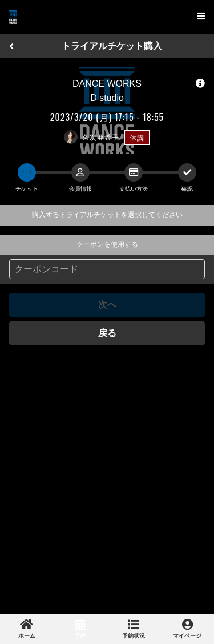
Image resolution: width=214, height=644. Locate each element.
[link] (27, 629)
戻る (107, 333)
